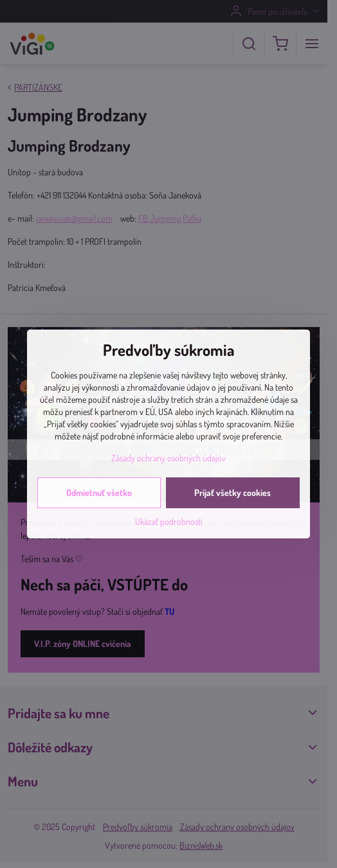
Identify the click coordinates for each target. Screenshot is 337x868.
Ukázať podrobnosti (169, 521)
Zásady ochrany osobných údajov (168, 458)
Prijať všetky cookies (232, 492)
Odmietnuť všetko (99, 492)
